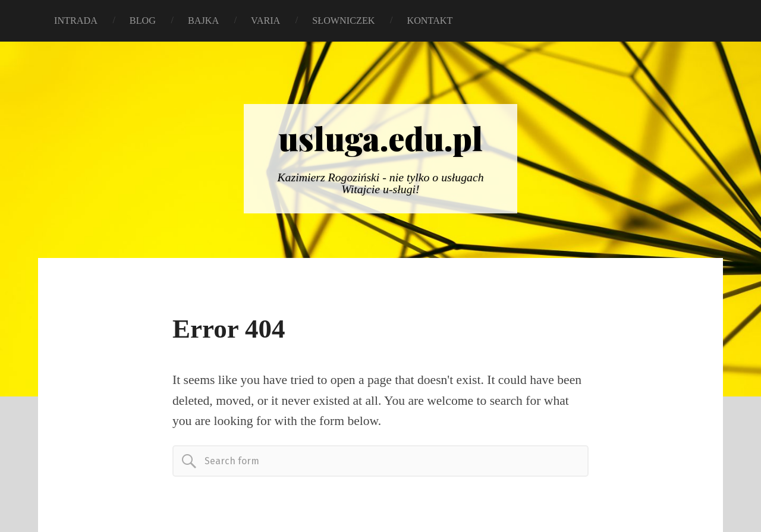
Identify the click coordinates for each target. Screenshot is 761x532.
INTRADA (76, 21)
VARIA (265, 21)
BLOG (143, 21)
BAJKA (203, 21)
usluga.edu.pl (380, 138)
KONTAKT (430, 21)
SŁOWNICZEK (343, 21)
